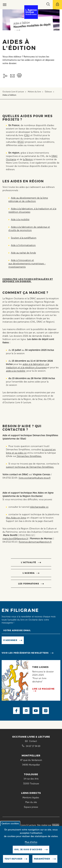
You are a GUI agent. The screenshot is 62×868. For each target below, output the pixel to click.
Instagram (46, 711)
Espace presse (31, 807)
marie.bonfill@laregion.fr (15, 539)
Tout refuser (14, 862)
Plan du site (31, 802)
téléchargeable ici (39, 507)
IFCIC (21, 142)
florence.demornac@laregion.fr (35, 542)
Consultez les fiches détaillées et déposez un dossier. (28, 280)
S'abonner (10, 640)
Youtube (36, 711)
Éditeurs (48, 92)
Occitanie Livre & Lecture (13, 92)
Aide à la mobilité (20, 219)
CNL (27, 135)
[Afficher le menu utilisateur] (57, 5)
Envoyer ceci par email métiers (12, 76)
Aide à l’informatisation (23, 245)
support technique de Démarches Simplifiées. (30, 467)
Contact (33, 741)
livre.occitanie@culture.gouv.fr (35, 478)
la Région (28, 159)
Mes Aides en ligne (16, 518)
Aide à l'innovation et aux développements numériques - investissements (27, 264)
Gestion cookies (10, 826)
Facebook (16, 711)
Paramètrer (42, 862)
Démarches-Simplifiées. (29, 456)
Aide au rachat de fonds (23, 253)
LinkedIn (26, 711)
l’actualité (29, 562)
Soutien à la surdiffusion (24, 238)
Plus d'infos (31, 845)
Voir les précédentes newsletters (25, 653)
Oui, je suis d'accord (29, 852)
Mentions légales (31, 798)
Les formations (29, 584)
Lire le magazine (43, 689)
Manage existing (35, 640)
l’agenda (29, 573)
